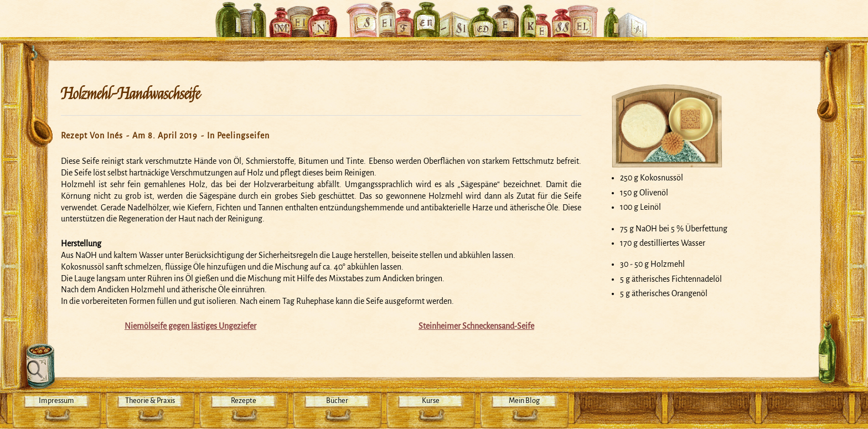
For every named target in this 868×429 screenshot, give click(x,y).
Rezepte (244, 400)
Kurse (431, 400)
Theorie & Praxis (150, 400)
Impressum (56, 400)
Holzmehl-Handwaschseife (130, 94)
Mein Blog (524, 400)
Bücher (337, 400)
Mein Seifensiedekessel (434, 13)
